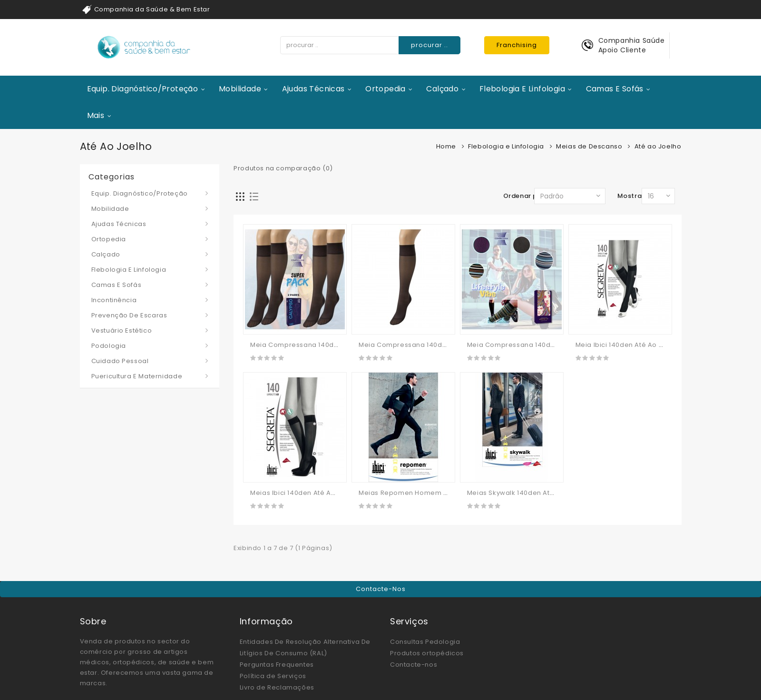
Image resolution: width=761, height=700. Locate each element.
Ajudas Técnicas (313, 89)
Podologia (109, 346)
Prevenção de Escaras (129, 315)
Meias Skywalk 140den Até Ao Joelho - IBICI (539, 493)
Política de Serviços (273, 676)
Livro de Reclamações (277, 687)
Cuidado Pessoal (120, 361)
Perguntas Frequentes (277, 665)
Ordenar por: (525, 196)
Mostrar (631, 196)
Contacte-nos (381, 589)
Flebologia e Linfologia (522, 89)
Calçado (442, 89)
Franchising (517, 45)
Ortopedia (385, 89)
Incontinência (114, 300)
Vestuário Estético (122, 330)
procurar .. (429, 45)
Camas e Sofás (615, 89)
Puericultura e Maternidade (137, 376)
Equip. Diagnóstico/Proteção (143, 89)
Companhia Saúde (632, 40)
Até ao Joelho (658, 146)
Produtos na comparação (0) (283, 168)
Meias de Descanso (589, 146)
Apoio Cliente (622, 50)
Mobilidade (240, 89)
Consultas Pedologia (425, 642)
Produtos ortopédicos (427, 653)
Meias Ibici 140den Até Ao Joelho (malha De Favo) (334, 493)
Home (446, 146)
